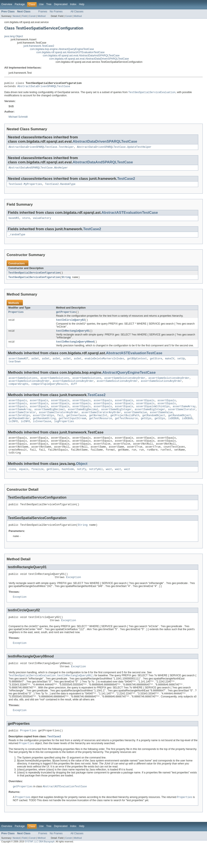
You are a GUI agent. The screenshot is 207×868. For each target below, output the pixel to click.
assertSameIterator (182, 419)
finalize (38, 483)
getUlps (146, 429)
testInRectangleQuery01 (73, 336)
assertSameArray (184, 416)
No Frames (56, 12)
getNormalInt (98, 426)
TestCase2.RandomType (60, 187)
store (26, 221)
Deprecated (61, 4)
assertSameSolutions (23, 385)
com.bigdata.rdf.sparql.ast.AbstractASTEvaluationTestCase (70, 52)
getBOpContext (137, 365)
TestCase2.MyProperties (25, 187)
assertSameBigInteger (117, 419)
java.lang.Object (14, 36)
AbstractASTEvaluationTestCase (130, 215)
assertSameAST (18, 365)
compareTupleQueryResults (50, 392)
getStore (156, 365)
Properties (16, 316)
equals (24, 483)
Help (82, 4)
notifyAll (96, 483)
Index (73, 4)
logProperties (64, 433)
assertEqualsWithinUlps (153, 416)
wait (109, 483)
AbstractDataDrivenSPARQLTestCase (44, 87)
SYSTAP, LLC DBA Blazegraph (40, 864)
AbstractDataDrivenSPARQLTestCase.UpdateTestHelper (114, 149)
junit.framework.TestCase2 (39, 46)
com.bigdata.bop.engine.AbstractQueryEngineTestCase (62, 49)
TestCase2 (126, 181)
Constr (32, 16)
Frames (43, 12)
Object (82, 478)
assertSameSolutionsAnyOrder (125, 385)
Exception (73, 594)
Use (41, 4)
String (66, 281)
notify (82, 483)
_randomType (17, 238)
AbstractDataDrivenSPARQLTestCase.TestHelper (41, 149)
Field (24, 16)
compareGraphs (18, 392)
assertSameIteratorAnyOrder (59, 422)
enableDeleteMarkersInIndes (104, 365)
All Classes (77, 12)
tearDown (15, 368)
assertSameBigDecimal (50, 419)
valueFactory (42, 221)
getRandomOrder (19, 429)
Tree (49, 4)
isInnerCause (42, 433)
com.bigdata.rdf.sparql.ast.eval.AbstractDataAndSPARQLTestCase (81, 56)
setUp (181, 365)
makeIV (170, 365)
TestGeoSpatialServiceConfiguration (34, 277)
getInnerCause (76, 426)
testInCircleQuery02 (70, 325)
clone (12, 483)
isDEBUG (173, 429)
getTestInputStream (72, 429)
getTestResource (101, 429)
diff (74, 392)
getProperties (66, 316)
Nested (16, 16)
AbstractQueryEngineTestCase (129, 379)
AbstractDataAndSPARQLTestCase (103, 164)
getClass (53, 483)
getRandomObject (154, 426)
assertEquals (18, 409)
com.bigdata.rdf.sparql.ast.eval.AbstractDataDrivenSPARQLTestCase (89, 59)
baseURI (14, 221)
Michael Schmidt (18, 118)
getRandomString (44, 429)
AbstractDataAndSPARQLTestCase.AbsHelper (38, 170)
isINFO (13, 433)
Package (20, 4)
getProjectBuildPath (125, 426)
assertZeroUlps (19, 426)
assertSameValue (135, 422)
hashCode (68, 483)
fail (60, 426)
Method (41, 16)
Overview (7, 4)
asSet (35, 365)
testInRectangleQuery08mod (75, 347)
